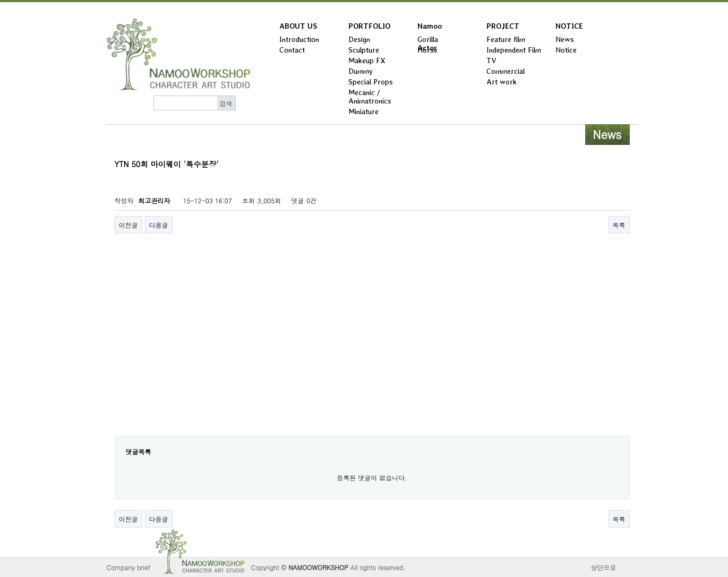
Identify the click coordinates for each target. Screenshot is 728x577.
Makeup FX (367, 61)
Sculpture (364, 50)
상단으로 (604, 567)
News (565, 39)
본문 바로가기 (0, 2)
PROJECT (503, 26)
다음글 (159, 225)
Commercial (506, 71)
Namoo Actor (430, 28)
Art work (502, 82)
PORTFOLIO (369, 26)
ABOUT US (298, 26)
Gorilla (428, 39)
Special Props (371, 82)
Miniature (363, 111)
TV (491, 61)
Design (359, 39)
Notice (566, 50)
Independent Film (514, 50)
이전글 (129, 225)
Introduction (299, 39)
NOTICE (569, 26)
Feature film (506, 39)
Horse (427, 50)
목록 (619, 225)
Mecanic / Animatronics (370, 97)
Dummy (361, 71)
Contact (292, 50)
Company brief (129, 567)
